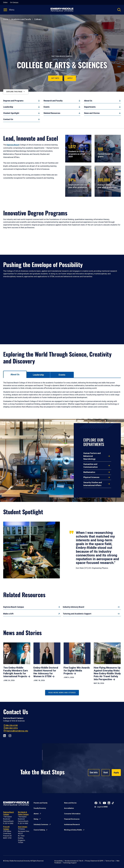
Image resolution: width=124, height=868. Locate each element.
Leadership (8, 107)
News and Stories (92, 113)
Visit (106, 773)
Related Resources (52, 113)
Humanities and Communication (90, 466)
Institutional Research (72, 824)
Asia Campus (23, 827)
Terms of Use (110, 861)
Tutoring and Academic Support (77, 614)
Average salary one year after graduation (107, 183)
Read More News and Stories (62, 693)
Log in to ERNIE (102, 807)
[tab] (15, 374)
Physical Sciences (91, 477)
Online (5, 2)
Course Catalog (39, 830)
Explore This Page (14, 92)
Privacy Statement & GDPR (94, 861)
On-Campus (14, 2)
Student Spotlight (11, 113)
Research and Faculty (53, 101)
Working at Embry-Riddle (73, 830)
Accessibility (59, 861)
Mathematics (89, 472)
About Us (88, 101)
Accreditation (69, 808)
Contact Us (8, 119)
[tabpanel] (62, 395)
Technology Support (70, 863)
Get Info (55, 78)
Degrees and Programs (13, 101)
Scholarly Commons (41, 824)
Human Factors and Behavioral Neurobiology (92, 456)
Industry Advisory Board (73, 607)
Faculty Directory (40, 808)
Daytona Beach (13, 145)
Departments (90, 107)
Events (47, 107)
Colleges (38, 19)
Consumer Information (72, 814)
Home (6, 19)
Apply (70, 78)
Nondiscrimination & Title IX (74, 861)
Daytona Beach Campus (14, 607)
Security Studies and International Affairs (93, 484)
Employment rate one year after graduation (78, 183)
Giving (36, 819)
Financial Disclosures (72, 819)
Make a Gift (8, 614)
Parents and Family (41, 803)
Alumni (36, 814)
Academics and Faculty (21, 19)
